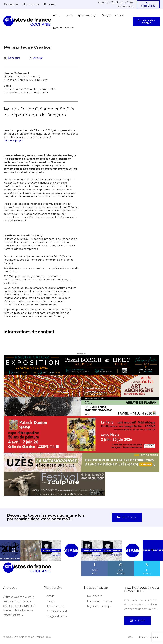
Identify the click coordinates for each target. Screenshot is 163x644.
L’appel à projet (13, 140)
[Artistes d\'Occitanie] (27, 21)
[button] (11, 4)
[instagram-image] (10, 550)
